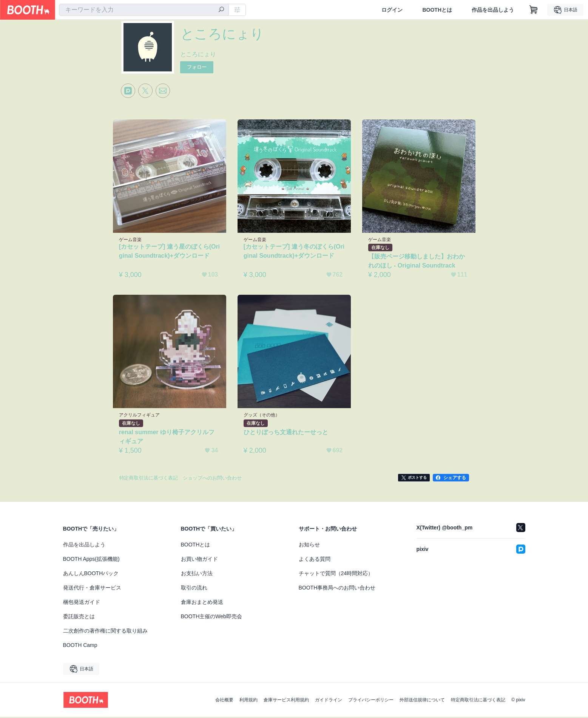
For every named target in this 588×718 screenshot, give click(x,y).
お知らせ (309, 546)
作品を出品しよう (493, 10)
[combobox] (144, 10)
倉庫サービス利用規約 (286, 701)
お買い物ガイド (199, 560)
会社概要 (224, 701)
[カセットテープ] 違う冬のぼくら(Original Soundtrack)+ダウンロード (294, 252)
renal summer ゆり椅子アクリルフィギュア (167, 437)
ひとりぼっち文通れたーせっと (286, 433)
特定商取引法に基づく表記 (478, 701)
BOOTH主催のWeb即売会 (211, 617)
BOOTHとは (437, 10)
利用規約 (248, 701)
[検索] (221, 10)
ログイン (392, 10)
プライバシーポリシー (371, 701)
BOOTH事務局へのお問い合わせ (337, 589)
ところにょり (198, 54)
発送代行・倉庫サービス (92, 589)
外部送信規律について (422, 701)
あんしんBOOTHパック (91, 574)
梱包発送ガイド (82, 603)
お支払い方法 (197, 574)
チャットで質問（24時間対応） (336, 574)
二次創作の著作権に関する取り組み (105, 632)
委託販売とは (79, 617)
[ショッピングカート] (534, 10)
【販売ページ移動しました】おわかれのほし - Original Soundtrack (417, 262)
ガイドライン (329, 701)
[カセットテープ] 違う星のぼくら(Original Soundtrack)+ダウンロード (169, 252)
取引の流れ (194, 589)
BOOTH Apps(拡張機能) (91, 560)
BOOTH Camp (80, 646)
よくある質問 (315, 560)
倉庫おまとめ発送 (202, 603)
